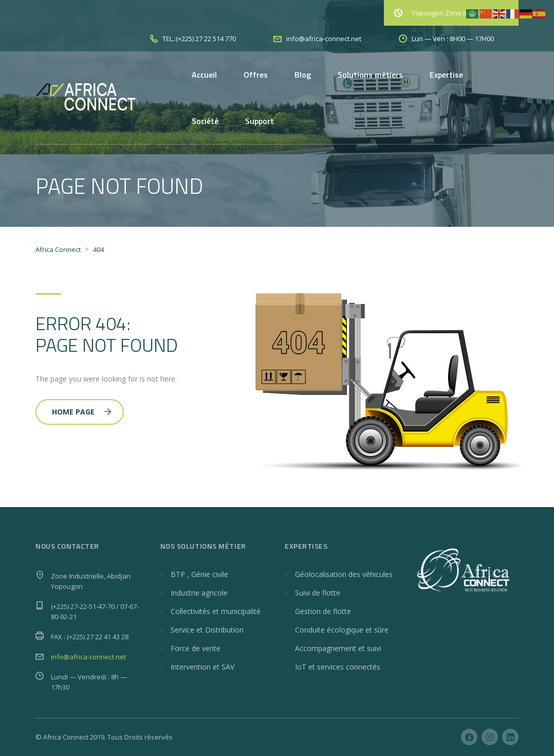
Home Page (82, 412)
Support (260, 121)
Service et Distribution (207, 630)
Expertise (446, 75)
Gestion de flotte (323, 611)
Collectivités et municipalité (216, 611)
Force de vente (196, 648)
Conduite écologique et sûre (342, 630)
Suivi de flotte (318, 593)
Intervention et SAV (202, 667)
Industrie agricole (199, 593)
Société (205, 121)
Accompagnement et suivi (338, 648)
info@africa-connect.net (88, 657)
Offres (256, 75)
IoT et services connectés (338, 667)
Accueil (204, 75)
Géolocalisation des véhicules (344, 574)
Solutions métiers (370, 75)
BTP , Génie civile (199, 574)
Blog (303, 75)
